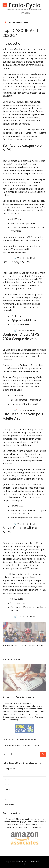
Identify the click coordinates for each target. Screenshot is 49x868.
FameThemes (25, 864)
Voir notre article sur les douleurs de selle (23, 645)
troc (6, 794)
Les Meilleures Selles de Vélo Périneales (27, 22)
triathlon (8, 789)
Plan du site (9, 805)
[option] (26, 22)
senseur (8, 784)
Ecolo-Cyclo (25, 5)
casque (8, 779)
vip (6, 800)
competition (10, 769)
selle (6, 774)
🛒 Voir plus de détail (25, 258)
